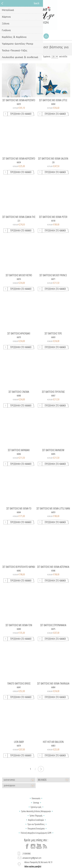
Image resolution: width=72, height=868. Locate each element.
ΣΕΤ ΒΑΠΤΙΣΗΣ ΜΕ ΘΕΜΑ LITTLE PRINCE (53, 100)
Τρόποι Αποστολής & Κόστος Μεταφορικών (36, 811)
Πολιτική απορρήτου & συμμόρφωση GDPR (36, 833)
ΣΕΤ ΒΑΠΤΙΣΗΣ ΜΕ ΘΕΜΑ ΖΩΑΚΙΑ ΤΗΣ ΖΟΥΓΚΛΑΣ (19, 217)
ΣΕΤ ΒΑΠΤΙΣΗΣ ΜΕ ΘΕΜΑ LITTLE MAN (53, 509)
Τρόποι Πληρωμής (36, 816)
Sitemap (36, 803)
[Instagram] (33, 846)
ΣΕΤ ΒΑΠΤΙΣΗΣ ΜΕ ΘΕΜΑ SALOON (53, 159)
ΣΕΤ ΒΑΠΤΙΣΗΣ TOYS (53, 333)
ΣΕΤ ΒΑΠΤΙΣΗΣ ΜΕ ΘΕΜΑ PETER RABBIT (53, 217)
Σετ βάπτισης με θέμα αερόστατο (19, 100)
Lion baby (19, 742)
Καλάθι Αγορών (39, 36)
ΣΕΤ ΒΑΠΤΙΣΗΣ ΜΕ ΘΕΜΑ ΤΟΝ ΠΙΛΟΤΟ (19, 625)
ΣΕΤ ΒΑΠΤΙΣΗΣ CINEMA (19, 392)
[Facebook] (27, 846)
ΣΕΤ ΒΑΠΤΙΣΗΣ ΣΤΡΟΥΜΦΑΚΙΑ (53, 625)
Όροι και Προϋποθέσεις (36, 824)
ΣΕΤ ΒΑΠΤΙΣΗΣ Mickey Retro (19, 275)
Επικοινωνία (36, 798)
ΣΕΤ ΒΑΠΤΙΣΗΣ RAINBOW (53, 450)
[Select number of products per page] (55, 56)
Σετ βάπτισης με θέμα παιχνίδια (53, 684)
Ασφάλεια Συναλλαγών (36, 820)
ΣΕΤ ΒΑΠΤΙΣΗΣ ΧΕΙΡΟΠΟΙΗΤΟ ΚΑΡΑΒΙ (19, 567)
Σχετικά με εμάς (36, 807)
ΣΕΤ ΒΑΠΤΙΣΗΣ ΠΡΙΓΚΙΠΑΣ (53, 392)
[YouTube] (39, 846)
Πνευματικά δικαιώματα (36, 829)
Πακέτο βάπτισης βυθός (19, 684)
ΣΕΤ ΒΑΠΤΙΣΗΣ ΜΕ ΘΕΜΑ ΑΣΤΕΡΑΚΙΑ (53, 567)
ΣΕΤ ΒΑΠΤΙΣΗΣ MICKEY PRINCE (53, 275)
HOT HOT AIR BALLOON (53, 742)
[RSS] (45, 846)
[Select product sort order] (28, 56)
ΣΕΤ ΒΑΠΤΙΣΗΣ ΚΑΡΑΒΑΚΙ (19, 450)
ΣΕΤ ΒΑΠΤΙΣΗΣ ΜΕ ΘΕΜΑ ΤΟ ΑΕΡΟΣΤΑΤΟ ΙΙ (19, 509)
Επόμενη (41, 769)
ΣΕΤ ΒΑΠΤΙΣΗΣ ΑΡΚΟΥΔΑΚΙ (19, 333)
